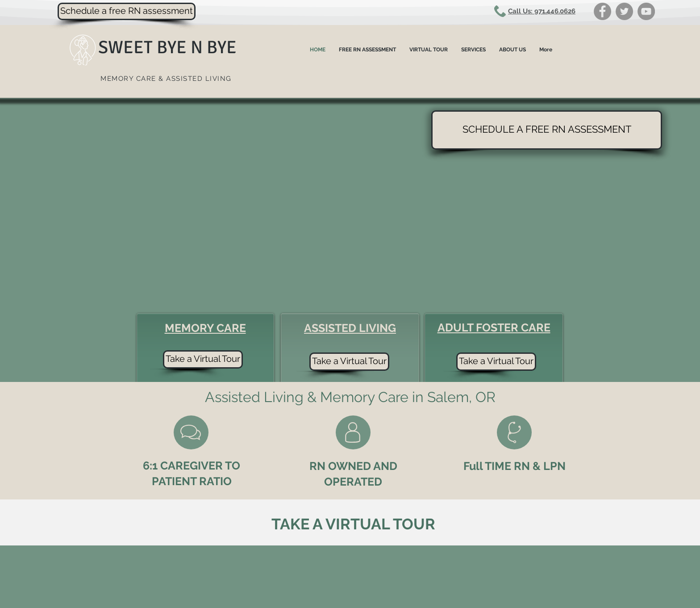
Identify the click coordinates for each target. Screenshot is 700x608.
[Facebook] (602, 11)
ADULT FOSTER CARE (494, 327)
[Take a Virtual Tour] (496, 362)
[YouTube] (646, 11)
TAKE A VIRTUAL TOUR (353, 524)
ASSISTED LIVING (350, 328)
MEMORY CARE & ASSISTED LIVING (166, 79)
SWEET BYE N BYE (167, 47)
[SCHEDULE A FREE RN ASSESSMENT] (547, 130)
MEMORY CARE (205, 328)
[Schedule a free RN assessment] (127, 11)
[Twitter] (624, 11)
